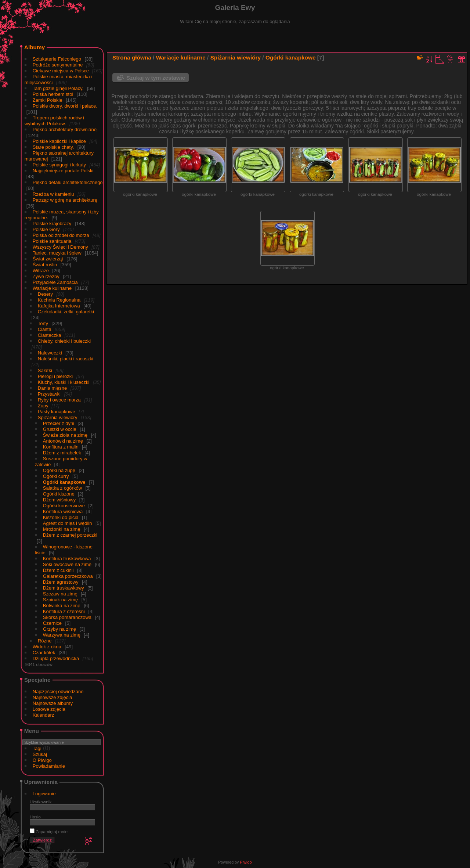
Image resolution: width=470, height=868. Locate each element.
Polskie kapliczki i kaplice (59, 141)
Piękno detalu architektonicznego (68, 182)
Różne (45, 641)
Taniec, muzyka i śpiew (57, 253)
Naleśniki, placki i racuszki (66, 359)
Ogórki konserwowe (64, 506)
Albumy (35, 47)
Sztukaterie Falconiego (57, 59)
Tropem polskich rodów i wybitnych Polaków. (54, 121)
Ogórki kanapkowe (64, 482)
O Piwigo (42, 760)
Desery (45, 294)
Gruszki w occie (60, 429)
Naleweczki (50, 353)
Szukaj (40, 754)
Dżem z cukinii (58, 570)
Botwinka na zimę (62, 606)
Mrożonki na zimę (62, 529)
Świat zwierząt (48, 259)
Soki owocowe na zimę (67, 564)
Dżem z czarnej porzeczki (70, 535)
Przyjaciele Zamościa (55, 282)
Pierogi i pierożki (55, 376)
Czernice (52, 623)
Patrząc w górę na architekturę (65, 200)
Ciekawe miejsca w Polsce (62, 71)
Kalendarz (44, 715)
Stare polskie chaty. (53, 147)
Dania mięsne (53, 388)
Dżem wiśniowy (59, 500)
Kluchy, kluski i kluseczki (64, 382)
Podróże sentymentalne (58, 65)
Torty (43, 323)
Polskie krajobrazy (52, 224)
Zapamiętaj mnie (49, 831)
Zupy (44, 406)
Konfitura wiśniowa (63, 512)
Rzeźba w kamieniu (53, 194)
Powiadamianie (49, 766)
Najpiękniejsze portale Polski (63, 171)
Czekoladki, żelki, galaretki (66, 312)
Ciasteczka (50, 335)
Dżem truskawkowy (64, 588)
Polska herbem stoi (53, 94)
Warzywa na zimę (62, 635)
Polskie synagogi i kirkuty (59, 165)
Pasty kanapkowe (57, 412)
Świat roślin (45, 265)
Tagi (37, 748)
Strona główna (132, 57)
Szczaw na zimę (60, 594)
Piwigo (246, 862)
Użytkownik (41, 802)
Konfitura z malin (61, 447)
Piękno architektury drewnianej (65, 129)
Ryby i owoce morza (59, 400)
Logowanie (44, 794)
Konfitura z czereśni (64, 611)
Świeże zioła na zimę (65, 435)
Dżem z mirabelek (62, 453)
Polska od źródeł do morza (61, 235)
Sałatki (45, 370)
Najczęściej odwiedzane (58, 691)
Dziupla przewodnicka (56, 658)
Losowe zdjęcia (49, 709)
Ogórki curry (56, 476)
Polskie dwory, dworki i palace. (65, 106)
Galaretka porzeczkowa (68, 576)
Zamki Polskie (48, 100)
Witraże (41, 271)
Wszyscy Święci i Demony (60, 247)
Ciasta (45, 329)
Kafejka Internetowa (59, 306)
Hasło (35, 817)
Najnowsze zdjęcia (53, 697)
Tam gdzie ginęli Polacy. (58, 88)
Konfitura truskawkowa (67, 559)
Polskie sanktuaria (52, 241)
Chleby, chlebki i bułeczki (64, 341)
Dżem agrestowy (61, 582)
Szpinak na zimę (60, 600)
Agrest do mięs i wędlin (68, 523)
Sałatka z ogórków (62, 488)
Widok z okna (47, 647)
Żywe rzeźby (46, 276)
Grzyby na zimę (59, 629)
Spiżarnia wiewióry (58, 417)
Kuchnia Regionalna (59, 300)
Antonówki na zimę (63, 441)
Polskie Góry (46, 229)
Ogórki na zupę (59, 470)
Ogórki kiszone (59, 494)
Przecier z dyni (59, 423)
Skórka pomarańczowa (67, 617)
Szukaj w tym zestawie (156, 78)
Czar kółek (44, 653)
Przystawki (49, 394)
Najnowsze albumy (53, 703)
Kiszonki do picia (61, 517)
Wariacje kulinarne (52, 288)
